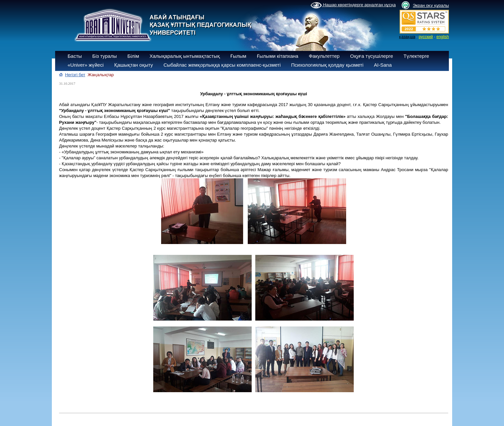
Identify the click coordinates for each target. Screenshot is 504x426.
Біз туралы (105, 56)
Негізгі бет (75, 75)
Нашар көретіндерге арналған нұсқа (353, 5)
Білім (133, 56)
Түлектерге (416, 56)
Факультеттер (324, 56)
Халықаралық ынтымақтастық (185, 56)
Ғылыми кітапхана (278, 56)
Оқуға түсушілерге (372, 56)
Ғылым (238, 56)
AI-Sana (383, 65)
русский (426, 37)
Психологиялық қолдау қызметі (327, 65)
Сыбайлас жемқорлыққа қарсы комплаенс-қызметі (222, 65)
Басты (75, 56)
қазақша (407, 37)
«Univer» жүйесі (86, 65)
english (443, 37)
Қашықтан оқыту (134, 65)
